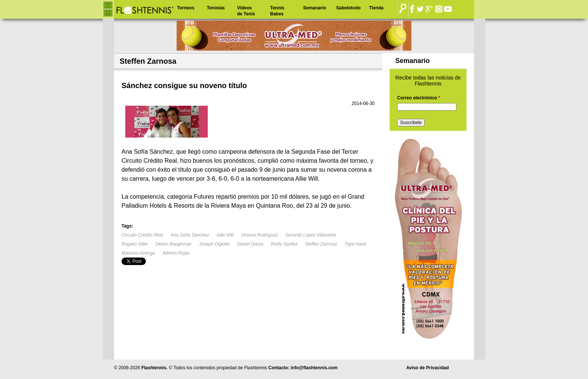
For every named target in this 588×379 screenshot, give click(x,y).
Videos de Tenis (246, 11)
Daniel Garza (250, 244)
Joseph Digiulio (214, 244)
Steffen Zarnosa (321, 244)
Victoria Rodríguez (260, 235)
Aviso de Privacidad (427, 368)
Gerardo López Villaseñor (311, 235)
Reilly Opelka (284, 244)
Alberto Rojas (176, 253)
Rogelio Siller (135, 244)
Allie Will (225, 235)
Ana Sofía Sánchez (190, 235)
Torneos (186, 8)
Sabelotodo (348, 8)
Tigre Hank (355, 244)
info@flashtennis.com (314, 368)
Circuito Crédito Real (142, 235)
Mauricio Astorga (138, 253)
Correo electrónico (419, 98)
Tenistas (216, 8)
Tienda (376, 8)
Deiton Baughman (174, 244)
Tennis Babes (277, 11)
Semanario (314, 8)
